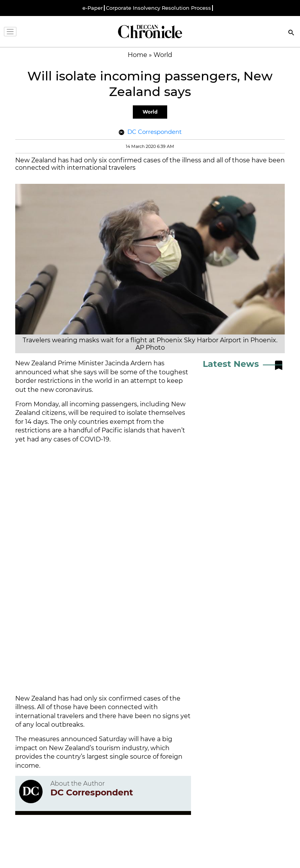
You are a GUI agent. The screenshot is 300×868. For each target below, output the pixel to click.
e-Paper (93, 8)
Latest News (231, 364)
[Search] (291, 33)
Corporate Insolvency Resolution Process (158, 8)
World (150, 112)
